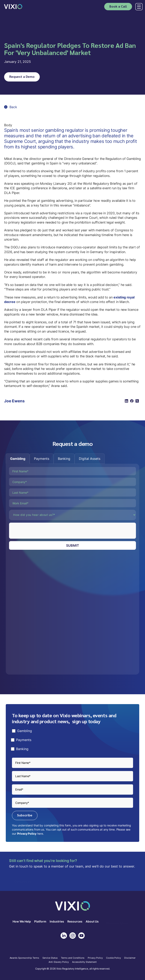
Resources (75, 922)
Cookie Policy (113, 958)
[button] (138, 7)
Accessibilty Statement (84, 962)
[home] (13, 6)
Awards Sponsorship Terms (24, 958)
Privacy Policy (27, 834)
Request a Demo (22, 76)
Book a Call (118, 6)
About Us (92, 922)
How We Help (22, 922)
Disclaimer (130, 958)
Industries (57, 922)
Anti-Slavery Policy (59, 962)
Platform (40, 922)
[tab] (18, 459)
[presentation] (40, 531)
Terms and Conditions (73, 958)
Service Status (50, 958)
